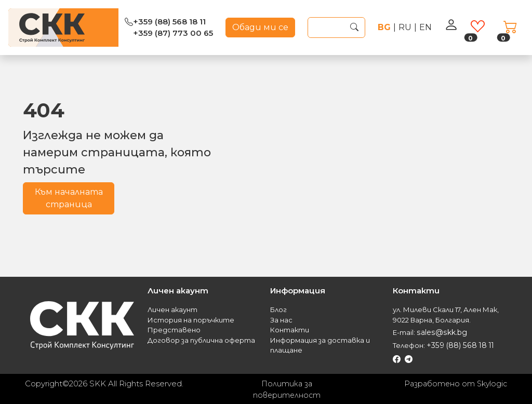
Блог (278, 309)
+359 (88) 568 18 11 (169, 22)
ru (405, 27)
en (425, 27)
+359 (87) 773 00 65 (173, 33)
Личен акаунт (172, 309)
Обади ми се (260, 27)
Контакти (290, 330)
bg (384, 27)
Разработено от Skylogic (454, 382)
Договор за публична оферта (201, 340)
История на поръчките (191, 320)
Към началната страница (69, 198)
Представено (174, 330)
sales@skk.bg (440, 332)
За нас (281, 320)
